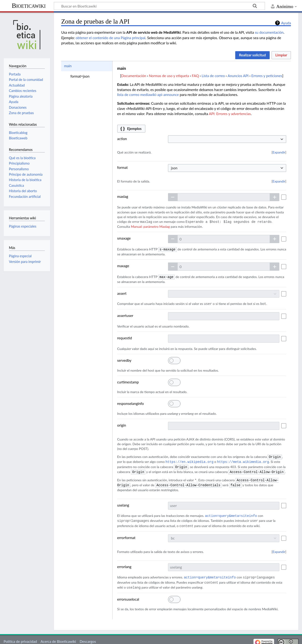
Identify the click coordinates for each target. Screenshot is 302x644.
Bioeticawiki (29, 6)
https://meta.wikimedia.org (243, 460)
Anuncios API (238, 76)
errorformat (126, 535)
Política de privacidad (20, 638)
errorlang (124, 564)
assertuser (125, 315)
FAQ (195, 76)
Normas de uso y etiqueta (169, 76)
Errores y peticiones (267, 76)
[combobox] (227, 139)
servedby (124, 359)
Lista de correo (213, 76)
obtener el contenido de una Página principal (111, 38)
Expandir (279, 152)
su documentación (269, 32)
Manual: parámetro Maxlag (150, 226)
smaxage (124, 238)
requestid (125, 337)
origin (122, 424)
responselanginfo (131, 403)
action (122, 139)
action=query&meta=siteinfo (231, 513)
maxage (123, 265)
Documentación (134, 76)
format (123, 167)
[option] (87, 66)
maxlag (123, 196)
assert (122, 293)
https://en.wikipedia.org (190, 460)
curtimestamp (128, 381)
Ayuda (286, 23)
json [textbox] (174, 168)
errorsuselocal (128, 595)
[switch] (174, 360)
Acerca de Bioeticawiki (58, 638)
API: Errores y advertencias (230, 114)
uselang (123, 503)
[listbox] (87, 71)
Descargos (88, 638)
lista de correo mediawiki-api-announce (148, 95)
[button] (252, 55)
